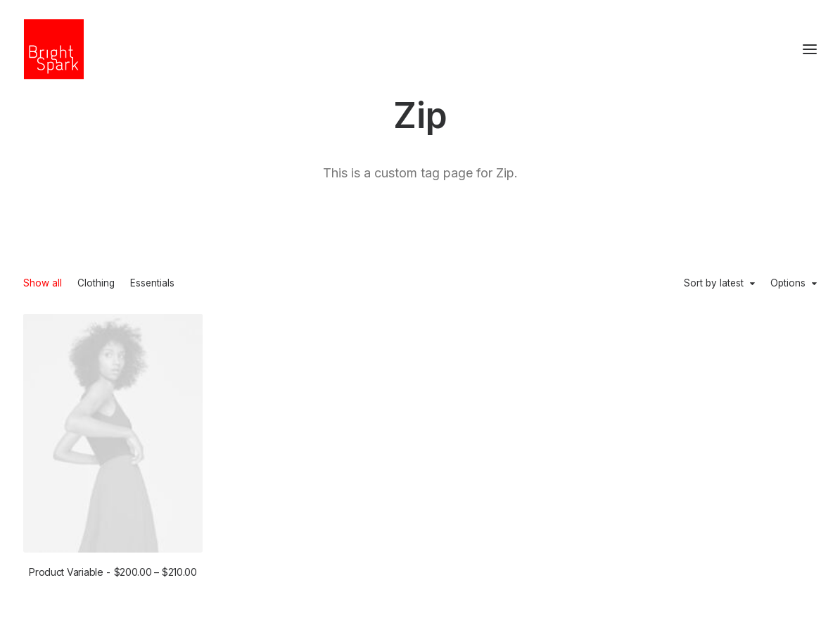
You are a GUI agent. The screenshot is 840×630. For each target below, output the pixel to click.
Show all (43, 284)
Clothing (96, 284)
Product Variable (113, 572)
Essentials (152, 284)
